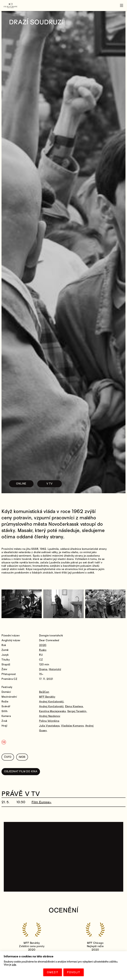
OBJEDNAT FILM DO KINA (21, 771)
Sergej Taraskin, (77, 711)
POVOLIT (74, 972)
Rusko (43, 650)
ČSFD (8, 757)
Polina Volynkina (49, 721)
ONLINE (21, 484)
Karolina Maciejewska (52, 711)
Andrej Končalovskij (51, 702)
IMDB (22, 757)
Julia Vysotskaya (49, 726)
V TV (50, 484)
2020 (43, 645)
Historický (55, 669)
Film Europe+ (42, 802)
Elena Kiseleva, (74, 706)
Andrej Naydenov (50, 716)
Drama (43, 669)
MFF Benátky (47, 697)
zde (14, 965)
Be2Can (44, 692)
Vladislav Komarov (72, 726)
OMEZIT (53, 972)
